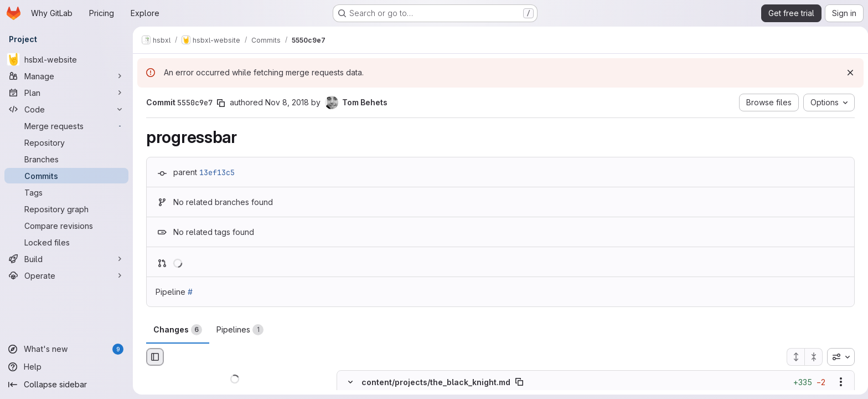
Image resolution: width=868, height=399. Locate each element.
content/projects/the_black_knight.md (434, 382)
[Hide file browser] (153, 357)
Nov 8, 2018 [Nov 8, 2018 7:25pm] (285, 102)
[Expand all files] (793, 357)
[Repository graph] (66, 209)
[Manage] (66, 76)
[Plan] (66, 93)
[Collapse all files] (812, 357)
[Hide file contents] (348, 382)
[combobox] (839, 357)
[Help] (66, 367)
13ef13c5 (215, 172)
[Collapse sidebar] (66, 385)
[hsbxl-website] (66, 59)
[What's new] (66, 349)
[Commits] (66, 176)
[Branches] (66, 159)
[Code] (66, 109)
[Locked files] (66, 242)
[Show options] (839, 382)
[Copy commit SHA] (219, 103)
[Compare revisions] (66, 226)
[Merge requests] (66, 126)
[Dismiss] (846, 73)
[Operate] (66, 275)
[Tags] (66, 192)
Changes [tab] (175, 330)
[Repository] (66, 142)
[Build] (66, 259)
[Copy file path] (517, 382)
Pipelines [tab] (238, 330)
